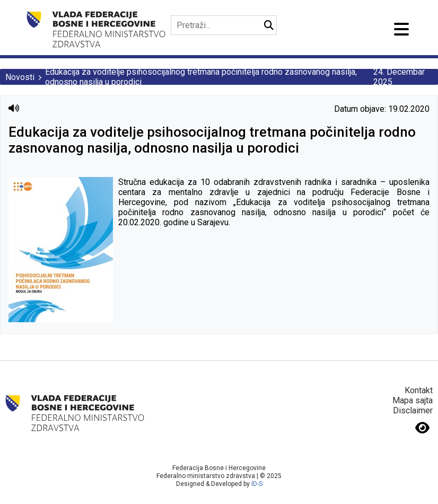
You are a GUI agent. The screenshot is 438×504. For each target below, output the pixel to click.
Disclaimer (413, 410)
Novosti (20, 77)
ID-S (257, 484)
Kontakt (419, 390)
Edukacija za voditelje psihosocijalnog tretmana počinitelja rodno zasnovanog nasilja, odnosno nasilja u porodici (201, 77)
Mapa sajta (413, 400)
